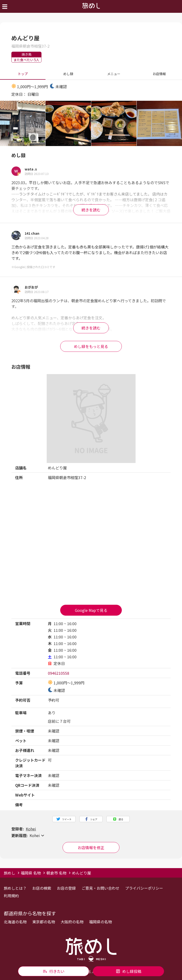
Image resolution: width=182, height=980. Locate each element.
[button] (91, 835)
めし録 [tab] (68, 74)
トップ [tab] (23, 74)
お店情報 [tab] (159, 74)
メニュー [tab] (114, 74)
